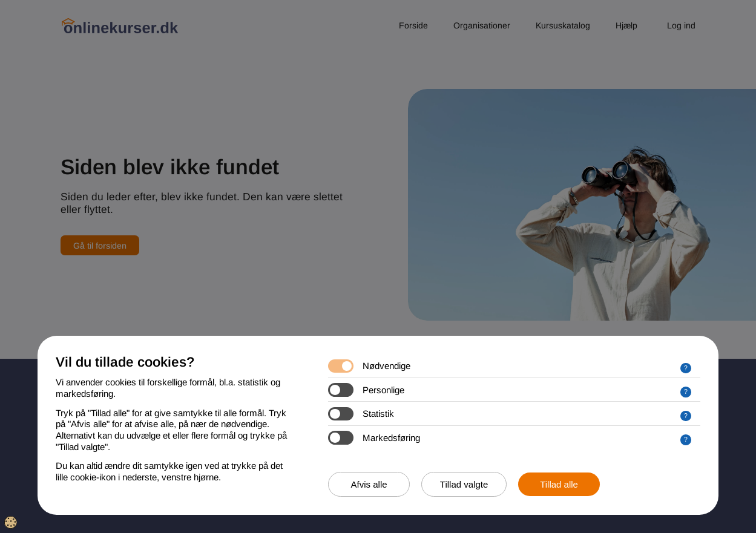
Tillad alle (559, 484)
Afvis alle (369, 484)
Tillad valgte (464, 484)
